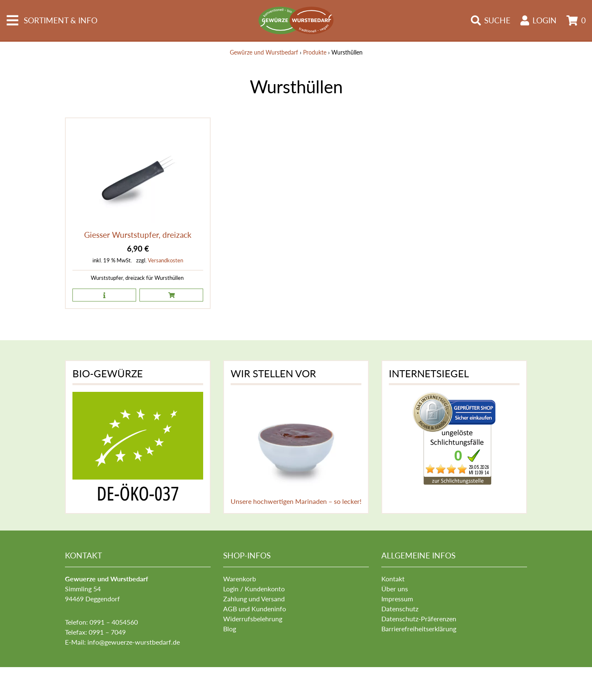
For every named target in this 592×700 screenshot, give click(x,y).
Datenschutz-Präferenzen (419, 619)
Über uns (395, 589)
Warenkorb (240, 579)
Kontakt (393, 579)
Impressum (397, 599)
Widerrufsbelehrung (253, 619)
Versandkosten (165, 260)
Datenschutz (400, 609)
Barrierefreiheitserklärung (419, 629)
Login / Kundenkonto (254, 589)
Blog (230, 629)
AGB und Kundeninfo (255, 609)
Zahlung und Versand (254, 599)
